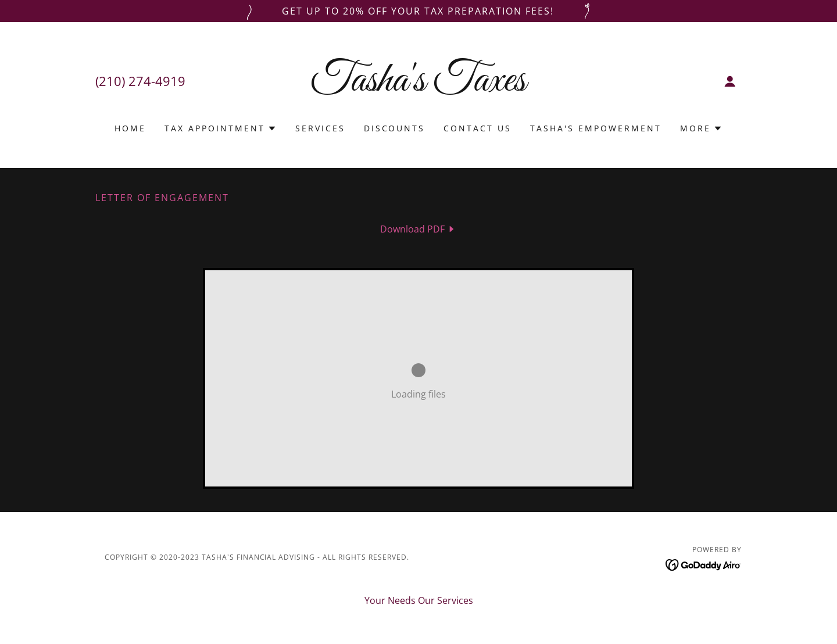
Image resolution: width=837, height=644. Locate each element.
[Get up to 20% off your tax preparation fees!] (419, 11)
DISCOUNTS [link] (395, 128)
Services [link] (320, 128)
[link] (419, 87)
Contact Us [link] (477, 128)
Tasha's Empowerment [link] (596, 128)
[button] (730, 81)
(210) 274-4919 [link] (140, 81)
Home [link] (130, 128)
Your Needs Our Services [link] (419, 600)
